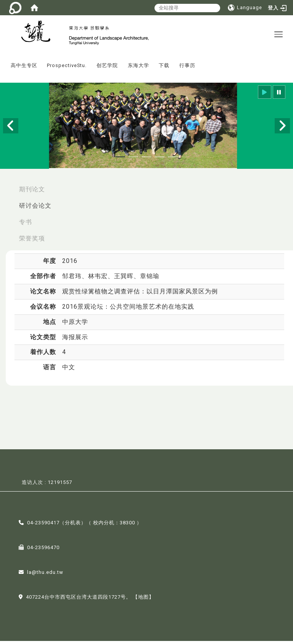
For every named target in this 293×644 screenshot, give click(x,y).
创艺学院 (107, 69)
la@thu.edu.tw (45, 576)
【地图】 (143, 600)
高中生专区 (24, 69)
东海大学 (138, 69)
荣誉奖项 (32, 241)
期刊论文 (32, 192)
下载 (164, 69)
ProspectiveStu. (67, 69)
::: (3, 63)
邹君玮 (72, 280)
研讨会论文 (35, 209)
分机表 (73, 526)
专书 (26, 225)
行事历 (187, 69)
